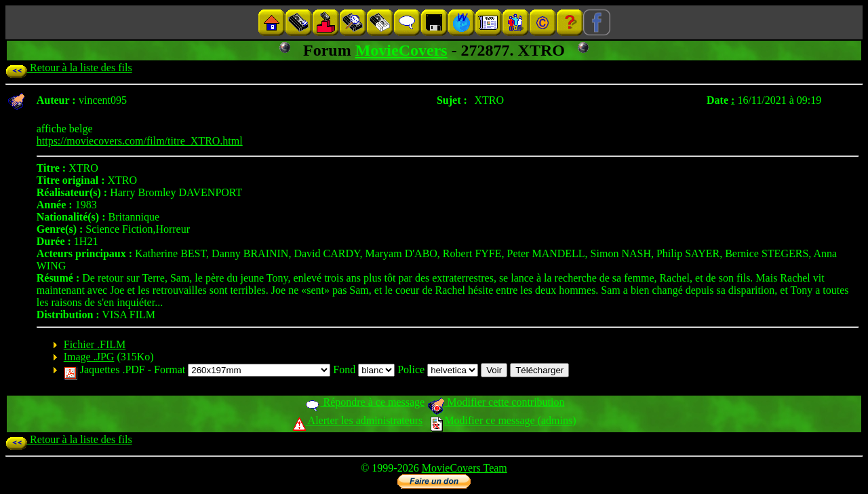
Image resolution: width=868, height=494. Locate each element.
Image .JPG (89, 357)
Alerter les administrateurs (358, 420)
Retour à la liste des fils (69, 68)
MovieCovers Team (465, 468)
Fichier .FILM (95, 344)
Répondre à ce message (364, 402)
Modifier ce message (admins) (503, 420)
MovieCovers (401, 50)
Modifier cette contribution (496, 402)
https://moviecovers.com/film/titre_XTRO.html (140, 141)
